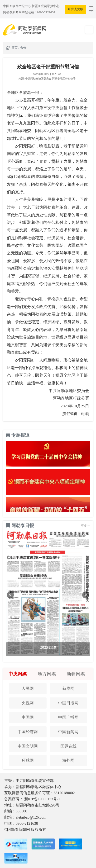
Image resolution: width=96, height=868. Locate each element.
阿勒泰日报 (23, 526)
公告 (23, 48)
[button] (10, 595)
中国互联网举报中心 (17, 6)
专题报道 (20, 435)
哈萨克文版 (75, 9)
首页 (15, 48)
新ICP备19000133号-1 (42, 799)
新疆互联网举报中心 (46, 6)
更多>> (86, 526)
